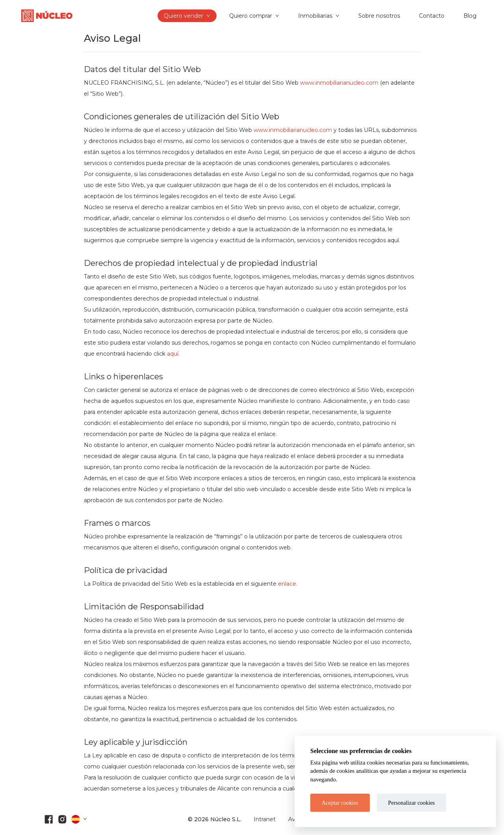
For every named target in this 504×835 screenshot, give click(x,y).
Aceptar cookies (340, 803)
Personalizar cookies (412, 803)
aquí (173, 354)
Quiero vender (183, 16)
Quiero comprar (251, 16)
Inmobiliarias (315, 16)
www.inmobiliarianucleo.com (339, 83)
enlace (287, 584)
